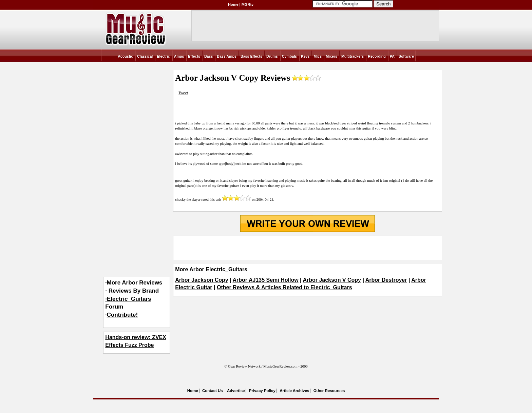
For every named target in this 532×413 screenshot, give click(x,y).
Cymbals (289, 56)
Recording (377, 56)
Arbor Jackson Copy (202, 280)
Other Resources (329, 391)
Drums (272, 56)
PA (392, 56)
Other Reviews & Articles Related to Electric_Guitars (284, 287)
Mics (318, 56)
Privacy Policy (262, 391)
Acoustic (125, 56)
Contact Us (213, 391)
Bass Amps (227, 56)
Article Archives (294, 391)
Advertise (236, 391)
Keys (305, 56)
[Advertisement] (307, 248)
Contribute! (122, 315)
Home (233, 4)
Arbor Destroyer (386, 280)
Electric (163, 56)
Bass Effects (251, 56)
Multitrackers (353, 56)
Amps (179, 56)
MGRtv (248, 4)
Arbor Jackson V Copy (332, 280)
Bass (208, 56)
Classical (145, 56)
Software (406, 56)
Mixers (331, 56)
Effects (194, 56)
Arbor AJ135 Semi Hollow (265, 280)
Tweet (183, 93)
